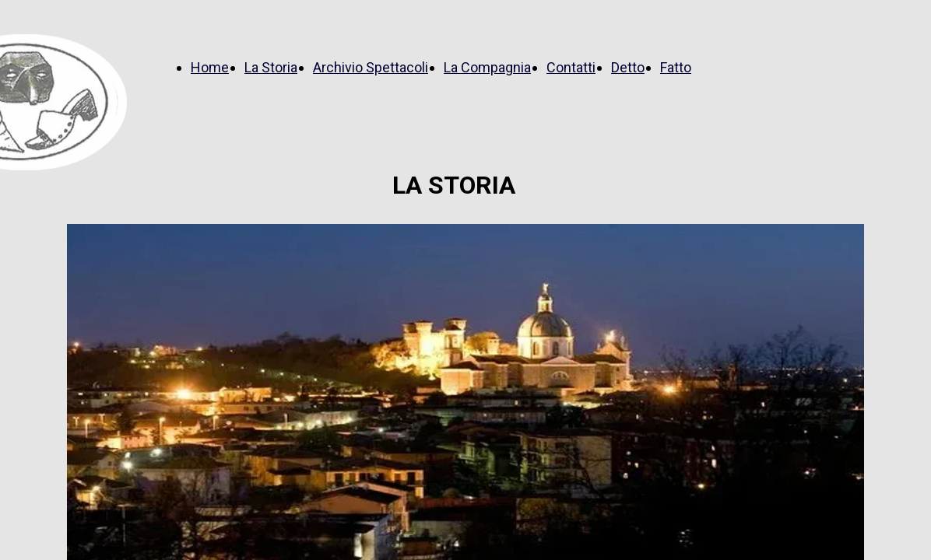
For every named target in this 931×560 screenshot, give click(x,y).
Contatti (571, 67)
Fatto (676, 67)
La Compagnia (487, 67)
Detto (628, 67)
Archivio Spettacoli (371, 67)
